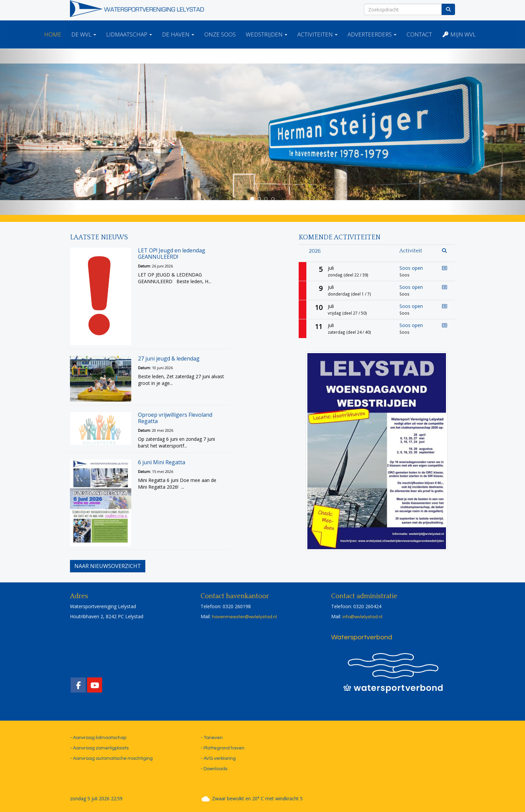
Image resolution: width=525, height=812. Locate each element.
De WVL (84, 34)
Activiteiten (317, 34)
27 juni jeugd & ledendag (169, 358)
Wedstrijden (267, 34)
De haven (178, 34)
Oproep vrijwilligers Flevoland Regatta (175, 418)
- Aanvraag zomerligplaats (99, 748)
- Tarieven (212, 738)
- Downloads (214, 769)
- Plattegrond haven (222, 748)
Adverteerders (372, 34)
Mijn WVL (459, 34)
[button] (39, 132)
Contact (419, 34)
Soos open (411, 268)
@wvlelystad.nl (244, 617)
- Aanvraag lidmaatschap (98, 738)
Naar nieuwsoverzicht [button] (108, 566)
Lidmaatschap (129, 34)
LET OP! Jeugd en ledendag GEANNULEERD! (172, 254)
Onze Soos (220, 34)
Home (53, 34)
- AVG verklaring (218, 758)
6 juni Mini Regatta (162, 462)
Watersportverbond (362, 637)
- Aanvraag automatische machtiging (111, 758)
